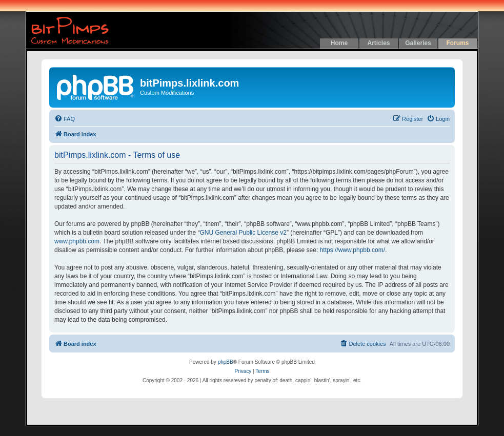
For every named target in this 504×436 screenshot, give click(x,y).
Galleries (418, 43)
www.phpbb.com (77, 241)
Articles (378, 43)
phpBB (226, 362)
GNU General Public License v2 (243, 233)
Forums (457, 43)
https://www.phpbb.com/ (352, 250)
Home (339, 43)
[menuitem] (65, 119)
